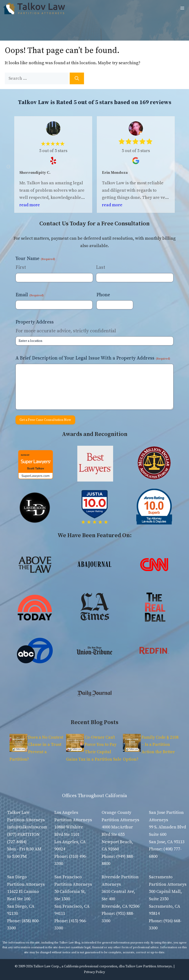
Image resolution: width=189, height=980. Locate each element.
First (21, 268)
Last (101, 268)
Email (30, 295)
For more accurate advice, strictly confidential (66, 331)
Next (181, 167)
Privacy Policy (94, 972)
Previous (8, 167)
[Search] (77, 78)
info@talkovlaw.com (27, 827)
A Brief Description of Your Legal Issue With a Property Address (93, 358)
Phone (103, 295)
